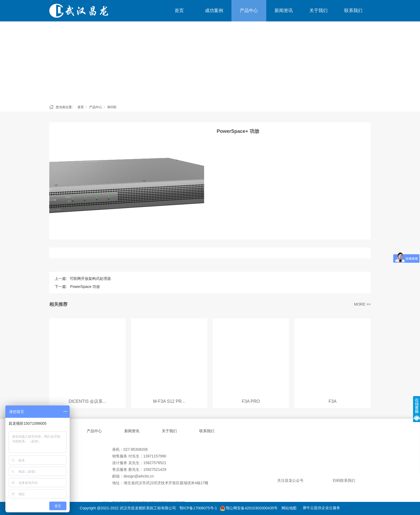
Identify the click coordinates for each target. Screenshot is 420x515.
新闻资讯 (284, 11)
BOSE (112, 107)
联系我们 (353, 11)
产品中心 (249, 11)
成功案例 (214, 11)
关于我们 (318, 11)
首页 (179, 11)
